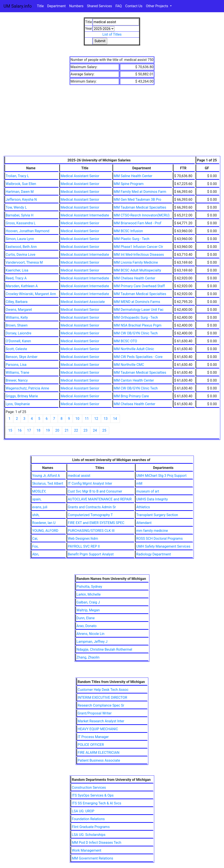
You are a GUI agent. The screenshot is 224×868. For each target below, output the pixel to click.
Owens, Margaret (19, 310)
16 (20, 430)
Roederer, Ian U (44, 523)
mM (139, 483)
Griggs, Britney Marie (22, 396)
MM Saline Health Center (133, 176)
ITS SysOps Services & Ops (93, 795)
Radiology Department (154, 554)
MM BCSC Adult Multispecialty (137, 270)
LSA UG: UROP (83, 811)
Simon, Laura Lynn (20, 239)
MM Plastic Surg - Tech (132, 239)
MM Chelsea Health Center (135, 278)
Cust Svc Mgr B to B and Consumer (95, 491)
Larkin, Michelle (89, 594)
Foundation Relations (88, 819)
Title (40, 6)
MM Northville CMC (129, 365)
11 (87, 419)
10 (77, 419)
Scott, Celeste (16, 349)
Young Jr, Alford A (46, 476)
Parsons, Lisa (16, 365)
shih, (36, 515)
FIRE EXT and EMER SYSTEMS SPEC (96, 523)
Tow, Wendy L (16, 207)
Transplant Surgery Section (157, 515)
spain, (37, 499)
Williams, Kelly (17, 317)
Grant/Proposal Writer (95, 713)
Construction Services (89, 788)
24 (95, 430)
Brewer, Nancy (17, 380)
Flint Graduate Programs (91, 827)
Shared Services (100, 6)
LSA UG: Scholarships (89, 835)
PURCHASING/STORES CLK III (91, 531)
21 (67, 430)
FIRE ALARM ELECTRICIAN (99, 753)
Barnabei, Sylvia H (20, 215)
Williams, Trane (17, 373)
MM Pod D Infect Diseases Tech (96, 843)
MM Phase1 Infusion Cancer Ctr (138, 247)
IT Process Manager (93, 737)
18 (38, 430)
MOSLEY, (39, 491)
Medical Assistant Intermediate (85, 215)
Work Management (87, 850)
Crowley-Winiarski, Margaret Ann (31, 294)
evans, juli (40, 507)
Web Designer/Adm (83, 539)
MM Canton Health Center (134, 380)
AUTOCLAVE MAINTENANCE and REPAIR (100, 499)
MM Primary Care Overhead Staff (139, 286)
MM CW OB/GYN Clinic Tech (136, 333)
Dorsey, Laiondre (19, 333)
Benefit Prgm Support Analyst (91, 554)
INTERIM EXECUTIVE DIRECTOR (102, 698)
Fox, (35, 546)
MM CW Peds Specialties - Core (138, 357)
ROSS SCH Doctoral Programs (160, 539)
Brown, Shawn (17, 325)
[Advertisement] (112, 123)
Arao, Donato (87, 626)
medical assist (79, 476)
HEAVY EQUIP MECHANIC (98, 729)
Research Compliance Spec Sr (101, 705)
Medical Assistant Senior (80, 176)
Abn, (36, 554)
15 (10, 430)
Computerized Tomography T (90, 515)
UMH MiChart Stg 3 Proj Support (161, 476)
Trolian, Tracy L (17, 176)
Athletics (143, 507)
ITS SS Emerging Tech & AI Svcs (96, 803)
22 (76, 430)
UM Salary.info (18, 6)
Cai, (35, 539)
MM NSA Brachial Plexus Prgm (138, 325)
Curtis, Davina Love (21, 255)
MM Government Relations (92, 858)
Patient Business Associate (99, 760)
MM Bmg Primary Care (131, 396)
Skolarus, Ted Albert (48, 483)
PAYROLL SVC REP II (84, 546)
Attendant (144, 523)
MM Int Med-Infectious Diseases (139, 255)
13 (106, 419)
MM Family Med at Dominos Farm (140, 192)
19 (48, 430)
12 (96, 419)
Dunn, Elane (86, 618)
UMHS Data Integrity (152, 499)
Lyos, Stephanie (18, 404)
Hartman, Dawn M (20, 192)
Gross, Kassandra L (21, 223)
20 (57, 430)
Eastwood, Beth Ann (21, 247)
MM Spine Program (129, 184)
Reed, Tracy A (16, 278)
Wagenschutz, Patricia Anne (27, 388)
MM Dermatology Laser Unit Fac (139, 310)
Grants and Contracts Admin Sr (92, 507)
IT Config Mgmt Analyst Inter (90, 483)
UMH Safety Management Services (163, 546)
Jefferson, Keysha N (21, 200)
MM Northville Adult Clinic (134, 349)
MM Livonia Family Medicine (136, 262)
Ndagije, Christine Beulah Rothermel (104, 649)
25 (104, 430)
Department (56, 6)
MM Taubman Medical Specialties (140, 207)
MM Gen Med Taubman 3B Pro (137, 200)
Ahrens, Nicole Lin (91, 634)
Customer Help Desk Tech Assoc (103, 690)
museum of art (148, 491)
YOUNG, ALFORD (45, 531)
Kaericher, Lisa (17, 270)
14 (115, 419)
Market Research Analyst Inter (101, 721)
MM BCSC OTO (125, 341)
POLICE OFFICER (91, 745)
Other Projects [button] (157, 6)
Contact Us (134, 6)
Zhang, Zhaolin (88, 657)
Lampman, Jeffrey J (92, 642)
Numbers (76, 6)
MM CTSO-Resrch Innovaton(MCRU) (142, 215)
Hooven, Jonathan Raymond (28, 231)
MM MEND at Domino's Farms (137, 302)
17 (29, 430)
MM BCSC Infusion (128, 231)
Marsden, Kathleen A (22, 286)
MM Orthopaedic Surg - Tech (136, 317)
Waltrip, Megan (88, 610)
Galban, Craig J (88, 602)
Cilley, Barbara (17, 302)
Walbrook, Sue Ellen (21, 184)
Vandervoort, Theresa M (24, 262)
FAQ (119, 6)
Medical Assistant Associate (83, 302)
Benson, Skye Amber (22, 357)
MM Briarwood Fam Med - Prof (138, 223)
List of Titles (112, 34)
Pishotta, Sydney (89, 587)
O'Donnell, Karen (18, 341)
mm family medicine (152, 531)
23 (86, 430)
